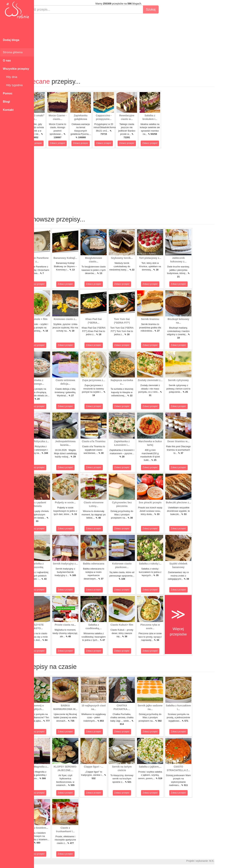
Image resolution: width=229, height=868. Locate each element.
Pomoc (8, 93)
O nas (7, 61)
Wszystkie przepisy (16, 69)
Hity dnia (10, 77)
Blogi (6, 102)
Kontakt (8, 110)
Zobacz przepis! (47, 143)
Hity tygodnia (13, 85)
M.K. (225, 861)
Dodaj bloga (11, 40)
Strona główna (13, 52)
